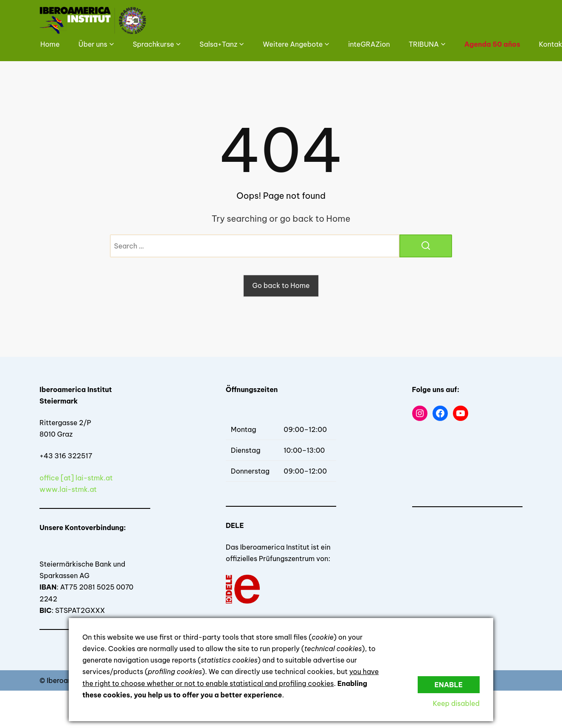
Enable (449, 685)
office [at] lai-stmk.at (76, 478)
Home (50, 44)
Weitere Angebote (293, 44)
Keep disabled (456, 703)
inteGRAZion (369, 44)
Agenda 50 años (492, 44)
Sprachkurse (153, 44)
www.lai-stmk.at (68, 489)
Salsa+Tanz (218, 44)
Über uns (93, 44)
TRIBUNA (424, 44)
